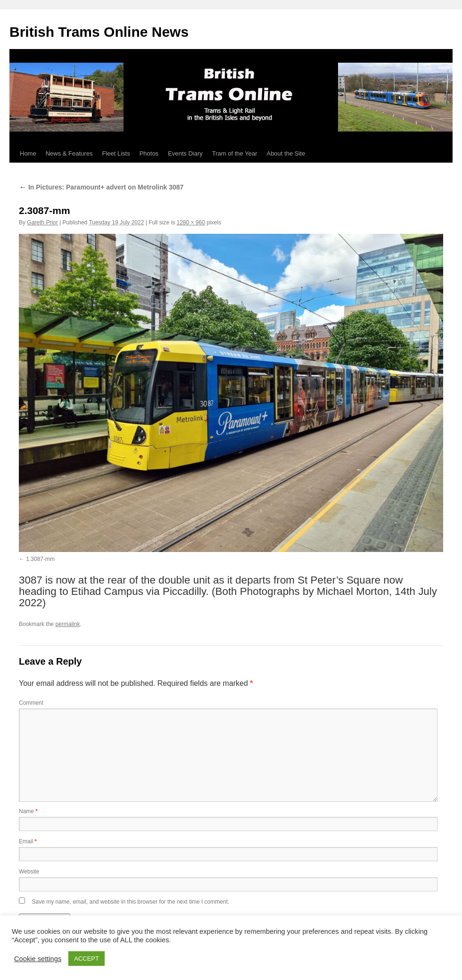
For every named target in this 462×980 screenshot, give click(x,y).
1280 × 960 (191, 222)
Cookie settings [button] (38, 959)
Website (29, 872)
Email (28, 841)
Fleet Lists (116, 153)
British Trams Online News (99, 32)
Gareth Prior (42, 222)
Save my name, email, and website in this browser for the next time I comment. (130, 902)
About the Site (286, 153)
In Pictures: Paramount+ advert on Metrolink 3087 (101, 187)
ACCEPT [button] (87, 959)
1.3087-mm (40, 559)
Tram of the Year (235, 153)
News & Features (69, 153)
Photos (149, 153)
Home (28, 153)
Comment (31, 703)
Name (28, 811)
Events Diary (185, 153)
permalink (67, 624)
